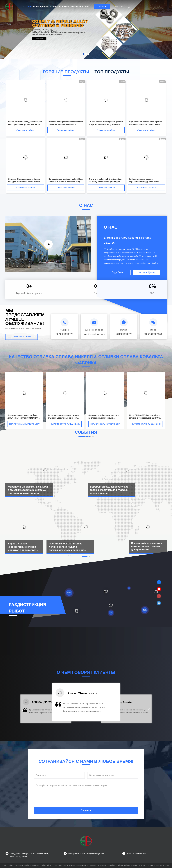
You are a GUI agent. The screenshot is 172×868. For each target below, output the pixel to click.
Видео (66, 7)
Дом (30, 7)
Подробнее (117, 272)
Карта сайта (8, 865)
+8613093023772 (124, 334)
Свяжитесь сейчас (26, 130)
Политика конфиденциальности (29, 865)
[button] (23, 710)
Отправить (86, 810)
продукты (45, 7)
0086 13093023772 (153, 334)
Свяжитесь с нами (80, 7)
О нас (36, 7)
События (56, 7)
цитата (102, 7)
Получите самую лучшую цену (24, 424)
